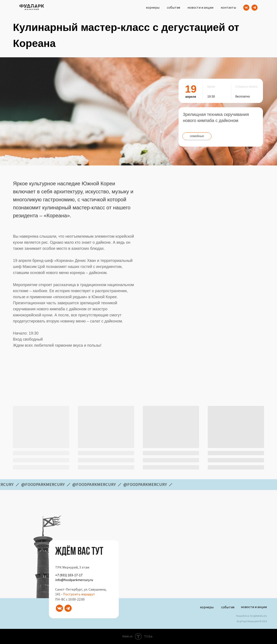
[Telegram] (254, 8)
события (173, 8)
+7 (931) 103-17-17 (69, 575)
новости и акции (200, 8)
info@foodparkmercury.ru (74, 580)
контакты (228, 8)
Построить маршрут (79, 594)
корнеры (153, 8)
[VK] (246, 8)
